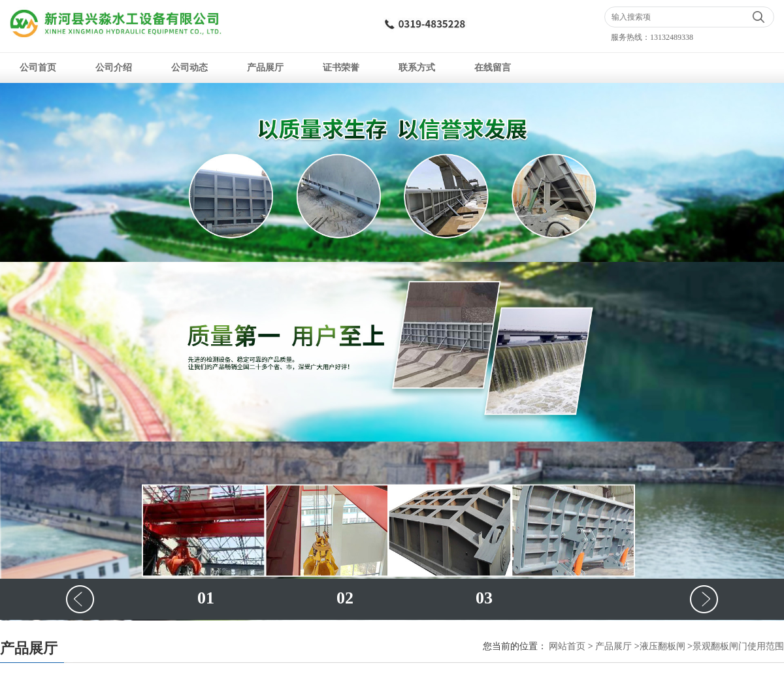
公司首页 (38, 68)
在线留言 (493, 68)
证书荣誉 (341, 68)
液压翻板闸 (662, 646)
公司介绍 (114, 68)
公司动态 (189, 68)
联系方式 (417, 68)
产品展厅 (265, 68)
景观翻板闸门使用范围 (738, 646)
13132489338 (672, 37)
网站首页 (567, 646)
